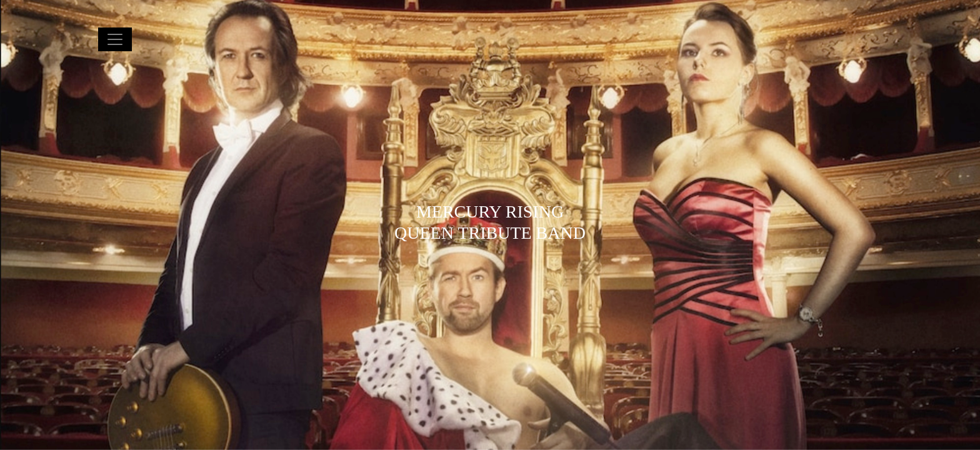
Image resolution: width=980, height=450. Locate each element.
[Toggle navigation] (115, 39)
